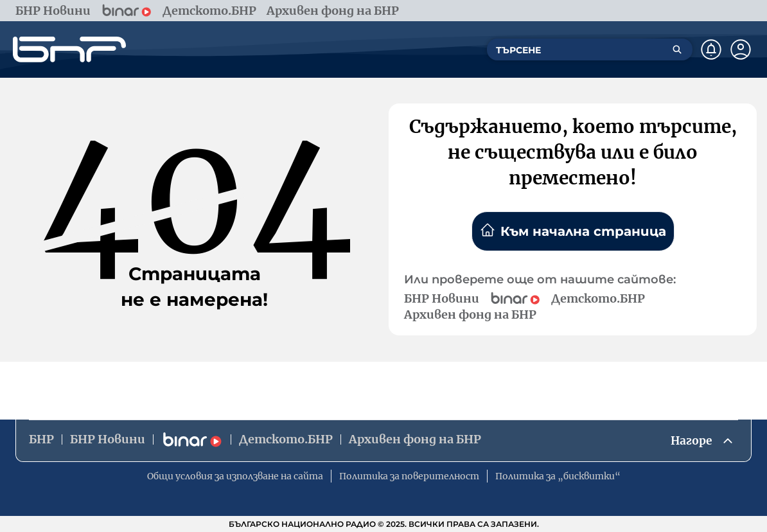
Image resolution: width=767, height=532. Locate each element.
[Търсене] (677, 49)
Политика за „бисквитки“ (558, 476)
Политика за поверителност (409, 476)
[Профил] (741, 49)
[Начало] (69, 49)
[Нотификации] (711, 49)
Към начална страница (573, 231)
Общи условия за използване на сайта (235, 476)
